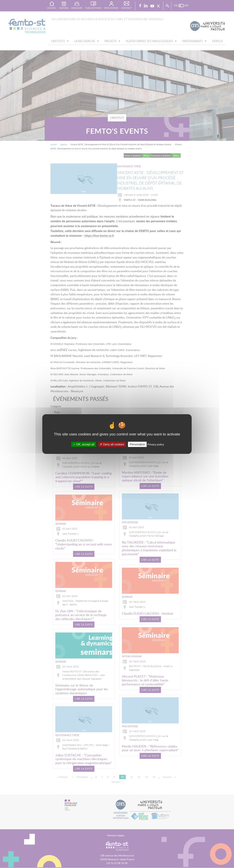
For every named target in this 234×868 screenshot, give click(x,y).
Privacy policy (156, 444)
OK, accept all (84, 444)
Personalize (137, 444)
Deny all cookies (112, 444)
